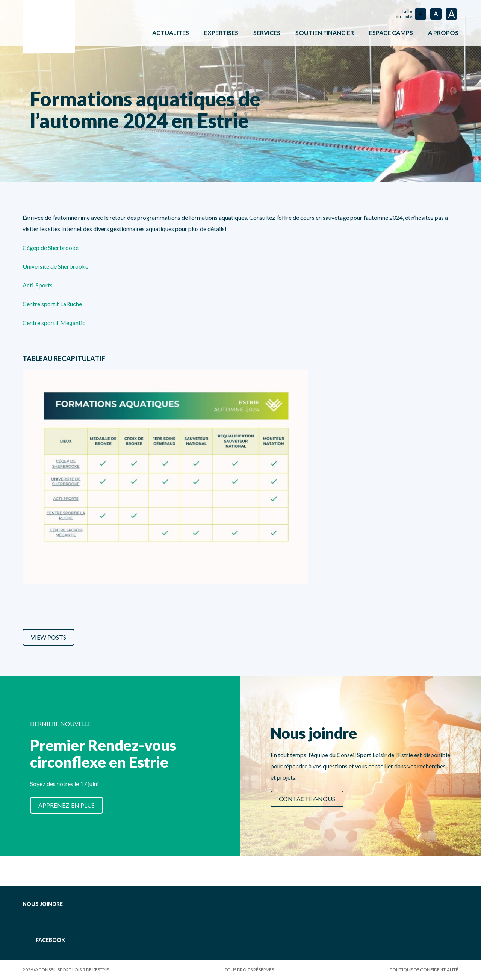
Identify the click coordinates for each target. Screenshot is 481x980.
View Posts (48, 637)
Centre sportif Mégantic (54, 323)
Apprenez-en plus (67, 805)
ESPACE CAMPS (391, 33)
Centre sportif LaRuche (52, 304)
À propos (443, 33)
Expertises (221, 33)
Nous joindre (43, 904)
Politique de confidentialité (424, 970)
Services (267, 33)
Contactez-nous (307, 799)
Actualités (171, 33)
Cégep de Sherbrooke (51, 247)
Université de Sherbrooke (55, 266)
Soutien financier (325, 33)
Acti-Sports (38, 285)
